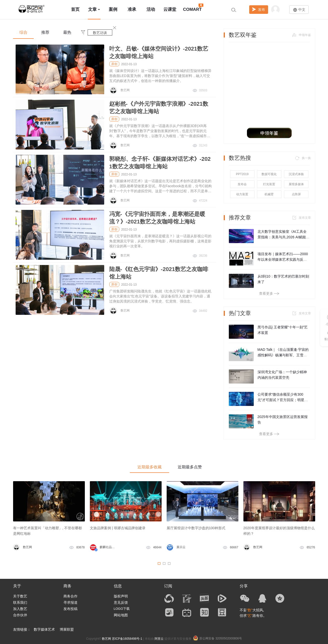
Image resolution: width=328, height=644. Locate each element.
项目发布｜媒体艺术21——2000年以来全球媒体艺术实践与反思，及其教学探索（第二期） (283, 259)
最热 (67, 32)
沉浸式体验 (296, 174)
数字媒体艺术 (44, 629)
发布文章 (301, 218)
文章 (94, 9)
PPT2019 (242, 174)
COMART (192, 7)
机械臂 (269, 194)
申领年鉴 (301, 35)
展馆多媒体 (296, 184)
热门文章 (240, 313)
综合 (23, 32)
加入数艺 (20, 609)
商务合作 (70, 596)
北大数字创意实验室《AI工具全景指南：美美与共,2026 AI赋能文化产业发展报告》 (283, 237)
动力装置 (242, 194)
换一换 (303, 158)
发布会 (242, 184)
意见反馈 (121, 602)
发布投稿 (70, 609)
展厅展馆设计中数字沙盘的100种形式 (196, 528)
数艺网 (106, 639)
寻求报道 (70, 602)
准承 (132, 9)
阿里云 (159, 639)
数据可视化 (269, 174)
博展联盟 (67, 629)
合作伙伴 (20, 615)
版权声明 (121, 596)
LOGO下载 (122, 609)
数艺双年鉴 (243, 35)
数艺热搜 (240, 158)
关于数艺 (20, 596)
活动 (151, 9)
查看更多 (269, 293)
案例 (113, 9)
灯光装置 (269, 184)
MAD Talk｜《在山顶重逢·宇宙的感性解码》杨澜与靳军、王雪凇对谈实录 (283, 355)
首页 (75, 9)
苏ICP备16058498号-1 (127, 639)
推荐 (45, 32)
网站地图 (121, 615)
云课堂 (170, 9)
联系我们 (20, 602)
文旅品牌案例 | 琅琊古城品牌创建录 (118, 528)
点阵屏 (296, 194)
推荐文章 (240, 218)
